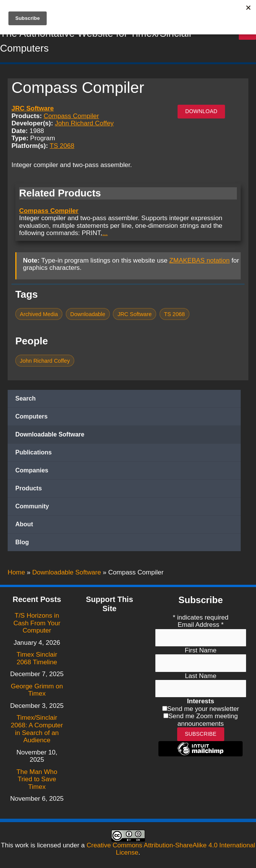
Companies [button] (32, 471)
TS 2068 (62, 147)
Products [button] (29, 489)
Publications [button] (33, 453)
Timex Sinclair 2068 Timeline (37, 658)
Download (201, 112)
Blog (22, 543)
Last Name (201, 676)
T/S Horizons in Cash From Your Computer (37, 623)
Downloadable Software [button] (50, 435)
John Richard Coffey (84, 124)
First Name (201, 650)
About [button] (24, 525)
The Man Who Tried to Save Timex (37, 779)
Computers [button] (31, 417)
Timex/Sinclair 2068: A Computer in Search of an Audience (37, 729)
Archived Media (39, 315)
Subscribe (201, 734)
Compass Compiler (71, 117)
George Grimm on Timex (37, 690)
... (105, 234)
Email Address (201, 625)
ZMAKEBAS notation (199, 261)
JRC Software (33, 109)
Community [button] (32, 507)
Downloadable (88, 315)
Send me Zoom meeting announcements (203, 720)
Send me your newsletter (203, 709)
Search (25, 399)
